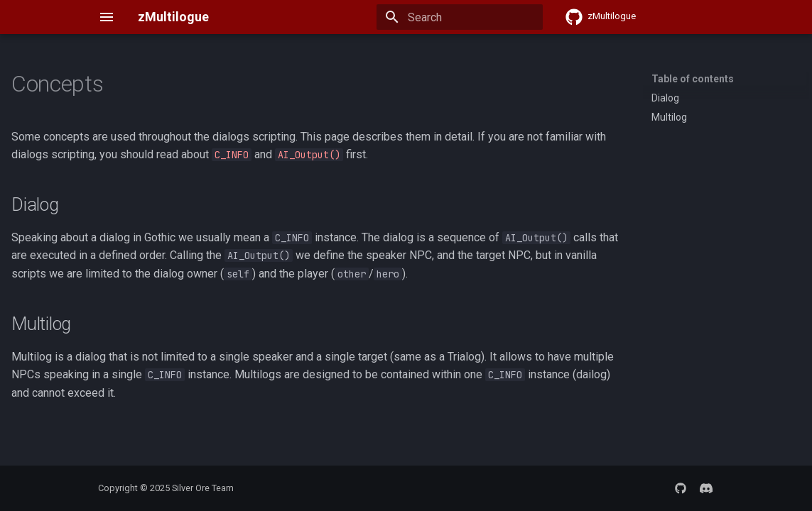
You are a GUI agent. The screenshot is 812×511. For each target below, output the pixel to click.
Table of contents (693, 79)
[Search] (460, 17)
